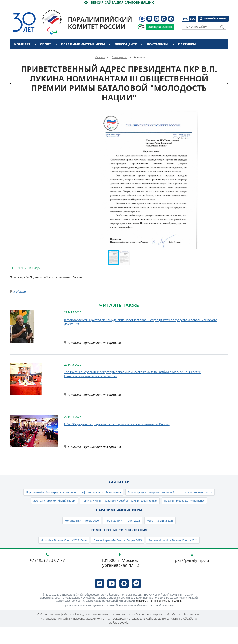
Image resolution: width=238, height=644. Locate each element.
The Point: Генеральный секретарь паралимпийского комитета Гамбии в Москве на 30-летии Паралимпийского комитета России (133, 374)
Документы (157, 44)
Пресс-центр (126, 44)
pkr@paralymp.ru (192, 577)
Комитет (22, 44)
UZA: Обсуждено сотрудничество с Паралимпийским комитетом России (117, 424)
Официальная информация (102, 343)
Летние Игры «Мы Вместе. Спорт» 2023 (117, 556)
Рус (185, 19)
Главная (100, 57)
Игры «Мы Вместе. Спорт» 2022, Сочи (52, 556)
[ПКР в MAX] (164, 19)
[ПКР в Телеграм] (171, 19)
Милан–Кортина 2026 (169, 535)
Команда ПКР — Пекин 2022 (124, 535)
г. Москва (20, 291)
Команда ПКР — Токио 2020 (74, 535)
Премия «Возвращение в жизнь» (168, 513)
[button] (224, 115)
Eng (192, 19)
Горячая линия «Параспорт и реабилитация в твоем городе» (90, 513)
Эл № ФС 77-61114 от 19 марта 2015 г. (159, 617)
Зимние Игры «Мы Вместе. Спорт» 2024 (184, 556)
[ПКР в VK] (149, 19)
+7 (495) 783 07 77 (47, 577)
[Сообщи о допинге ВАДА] (141, 27)
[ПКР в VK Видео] (157, 19)
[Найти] (222, 27)
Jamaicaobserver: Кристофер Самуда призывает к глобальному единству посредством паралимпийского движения (141, 322)
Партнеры (187, 44)
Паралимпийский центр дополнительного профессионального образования (119, 493)
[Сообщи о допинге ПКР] (160, 27)
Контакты (24, 54)
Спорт (45, 44)
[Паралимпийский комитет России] (46, 18)
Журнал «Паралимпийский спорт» (174, 503)
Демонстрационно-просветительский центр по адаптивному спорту (90, 503)
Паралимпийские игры (83, 44)
